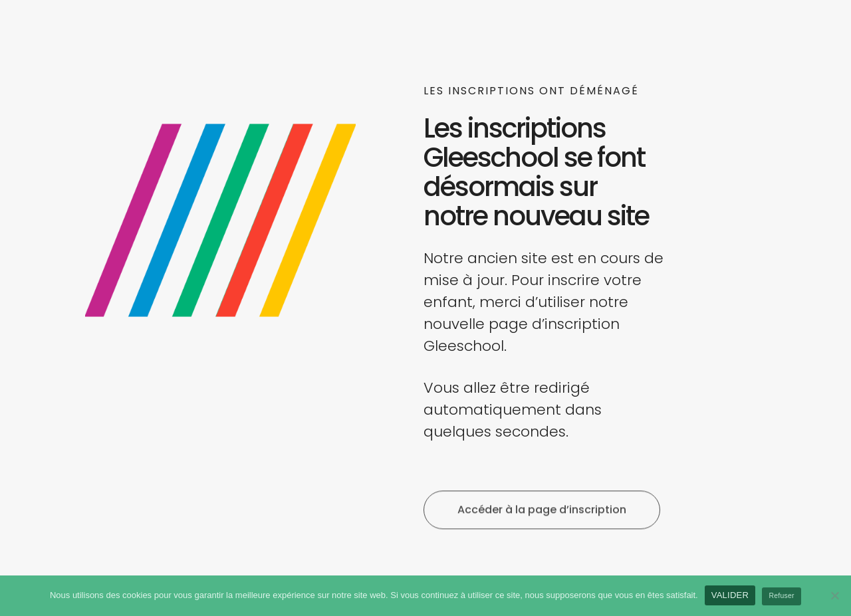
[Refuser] (834, 595)
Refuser (782, 596)
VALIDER (730, 595)
